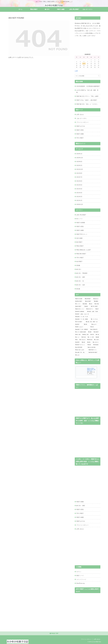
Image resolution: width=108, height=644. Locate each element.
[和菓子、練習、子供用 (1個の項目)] (94, 312)
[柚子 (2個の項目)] (98, 309)
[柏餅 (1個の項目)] (90, 332)
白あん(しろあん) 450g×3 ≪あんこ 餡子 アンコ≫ (91, 370)
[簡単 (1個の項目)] (87, 324)
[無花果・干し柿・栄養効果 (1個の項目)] (82, 329)
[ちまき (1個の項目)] (88, 355)
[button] (99, 76)
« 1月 (76, 71)
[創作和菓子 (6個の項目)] (88, 299)
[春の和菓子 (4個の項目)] (89, 301)
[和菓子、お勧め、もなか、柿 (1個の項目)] (88, 314)
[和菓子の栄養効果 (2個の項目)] (81, 312)
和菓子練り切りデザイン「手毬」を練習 (87, 96)
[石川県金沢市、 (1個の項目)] (95, 329)
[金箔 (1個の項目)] (95, 327)
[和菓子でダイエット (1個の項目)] (81, 345)
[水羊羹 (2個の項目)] (97, 304)
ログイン (79, 572)
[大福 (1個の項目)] (98, 335)
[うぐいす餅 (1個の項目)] (91, 337)
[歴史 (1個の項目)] (89, 342)
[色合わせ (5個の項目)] (97, 299)
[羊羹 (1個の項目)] (92, 335)
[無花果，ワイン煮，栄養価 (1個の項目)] (83, 319)
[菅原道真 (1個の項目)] (97, 345)
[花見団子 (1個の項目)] (97, 332)
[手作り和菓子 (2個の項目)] (95, 306)
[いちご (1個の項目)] (78, 337)
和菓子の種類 (80, 134)
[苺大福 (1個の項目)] (84, 337)
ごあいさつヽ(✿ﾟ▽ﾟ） (82, 118)
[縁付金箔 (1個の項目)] (90, 340)
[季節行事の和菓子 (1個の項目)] (94, 352)
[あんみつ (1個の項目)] (96, 324)
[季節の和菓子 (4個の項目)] (80, 301)
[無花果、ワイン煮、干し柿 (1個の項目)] (88, 317)
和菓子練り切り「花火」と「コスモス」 (87, 104)
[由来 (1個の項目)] (84, 342)
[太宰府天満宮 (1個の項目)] (81, 347)
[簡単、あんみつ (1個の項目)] (82, 327)
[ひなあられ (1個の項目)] (83, 340)
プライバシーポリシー (82, 122)
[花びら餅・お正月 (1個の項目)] (81, 350)
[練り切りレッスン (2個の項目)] (80, 309)
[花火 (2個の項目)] (91, 304)
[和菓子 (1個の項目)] (79, 324)
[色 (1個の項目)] (77, 340)
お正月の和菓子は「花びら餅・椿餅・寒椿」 (87, 91)
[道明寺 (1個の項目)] (78, 342)
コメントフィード (81, 579)
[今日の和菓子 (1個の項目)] (80, 322)
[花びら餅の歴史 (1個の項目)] (94, 347)
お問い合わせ (80, 114)
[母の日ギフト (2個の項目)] (90, 309)
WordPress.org (80, 583)
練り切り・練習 (81, 506)
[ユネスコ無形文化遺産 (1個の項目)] (81, 332)
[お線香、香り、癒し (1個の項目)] (81, 352)
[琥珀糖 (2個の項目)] (85, 304)
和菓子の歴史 (80, 130)
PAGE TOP (54, 633)
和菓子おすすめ (81, 126)
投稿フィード (80, 575)
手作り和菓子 (80, 138)
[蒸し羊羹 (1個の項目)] (78, 335)
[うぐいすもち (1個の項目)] (95, 319)
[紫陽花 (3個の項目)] (97, 301)
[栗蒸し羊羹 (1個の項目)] (86, 335)
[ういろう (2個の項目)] (78, 304)
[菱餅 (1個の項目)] (98, 337)
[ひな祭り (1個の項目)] (97, 340)
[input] (88, 76)
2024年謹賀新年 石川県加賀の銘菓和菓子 (88, 86)
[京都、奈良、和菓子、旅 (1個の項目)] (93, 322)
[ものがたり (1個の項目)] (96, 342)
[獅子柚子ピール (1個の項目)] (94, 350)
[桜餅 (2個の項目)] (87, 306)
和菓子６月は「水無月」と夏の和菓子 (87, 100)
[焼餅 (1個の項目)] (90, 345)
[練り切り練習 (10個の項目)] (79, 299)
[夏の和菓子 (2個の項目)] (79, 306)
